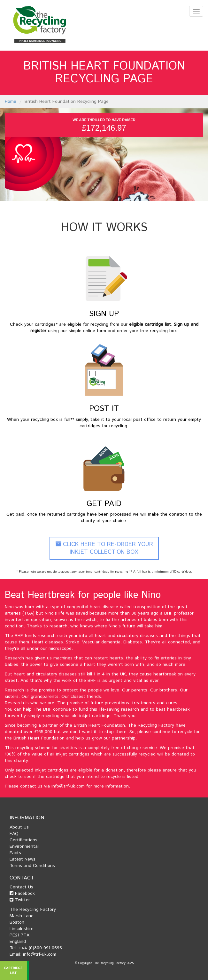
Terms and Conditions (32, 866)
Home (11, 102)
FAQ (14, 834)
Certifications (23, 840)
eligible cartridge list (150, 324)
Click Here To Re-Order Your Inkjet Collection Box (104, 548)
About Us (19, 827)
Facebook (22, 894)
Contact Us (21, 887)
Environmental (24, 846)
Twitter (20, 900)
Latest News (23, 859)
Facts (15, 853)
